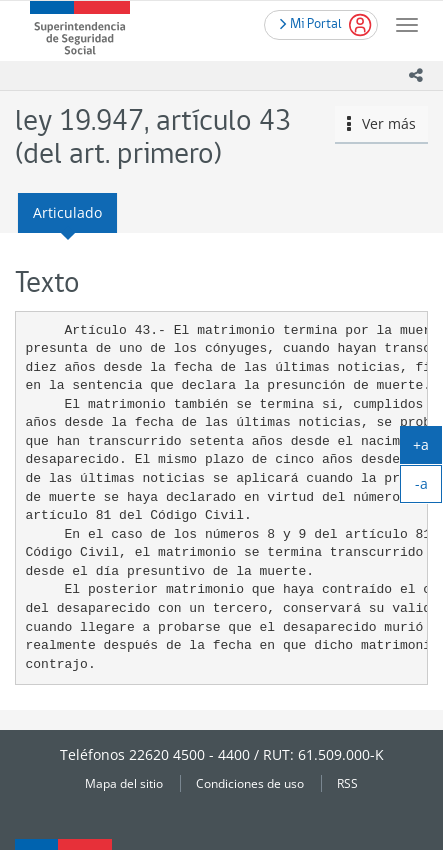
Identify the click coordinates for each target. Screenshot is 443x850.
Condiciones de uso (250, 783)
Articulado (67, 212)
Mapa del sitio (124, 783)
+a (427, 449)
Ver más (382, 123)
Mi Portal (311, 22)
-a (429, 488)
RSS (347, 783)
